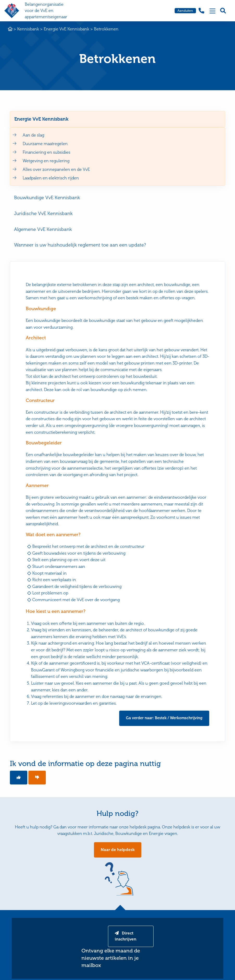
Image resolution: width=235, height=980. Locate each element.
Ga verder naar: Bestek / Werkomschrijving (164, 718)
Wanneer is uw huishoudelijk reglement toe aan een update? (80, 245)
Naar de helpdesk (117, 850)
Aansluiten (185, 11)
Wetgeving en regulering (46, 161)
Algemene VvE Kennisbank (43, 229)
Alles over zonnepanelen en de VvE (56, 169)
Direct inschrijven (126, 937)
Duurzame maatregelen (45, 144)
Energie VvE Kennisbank (41, 119)
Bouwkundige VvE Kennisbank (47, 198)
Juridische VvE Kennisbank (43, 213)
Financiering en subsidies (46, 152)
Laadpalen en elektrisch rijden (51, 178)
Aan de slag (33, 135)
